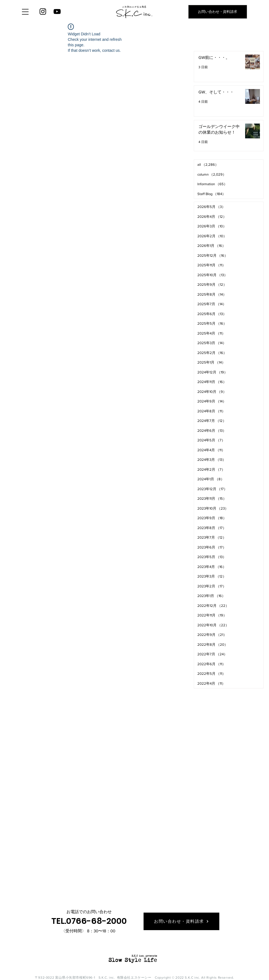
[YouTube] (57, 12)
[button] (25, 12)
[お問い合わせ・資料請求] (218, 12)
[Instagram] (43, 12)
